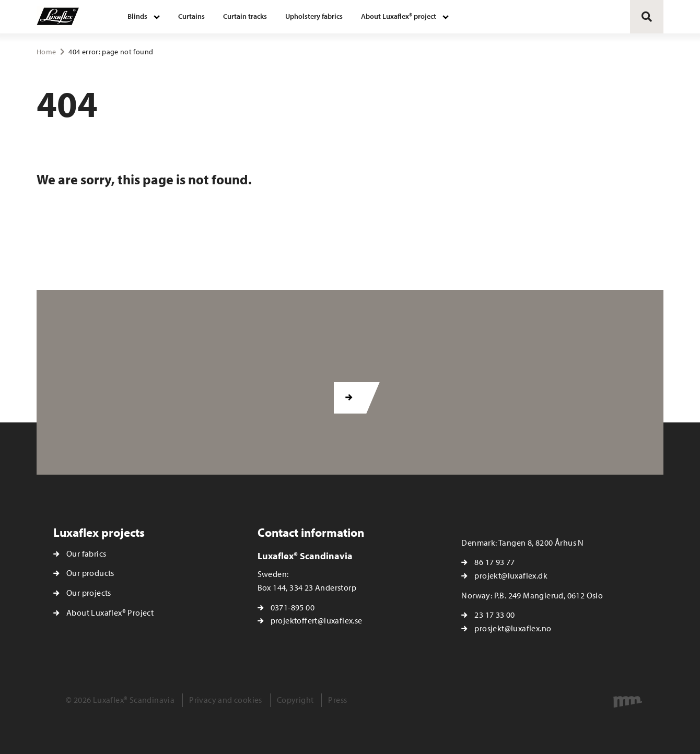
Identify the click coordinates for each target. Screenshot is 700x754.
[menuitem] (144, 17)
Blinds (137, 16)
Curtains (191, 16)
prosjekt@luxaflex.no (513, 628)
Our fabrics (86, 553)
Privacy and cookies (226, 700)
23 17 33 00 (494, 615)
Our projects (89, 593)
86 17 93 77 (494, 562)
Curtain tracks (245, 16)
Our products (90, 573)
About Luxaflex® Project (110, 612)
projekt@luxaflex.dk (511, 575)
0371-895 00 (293, 607)
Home (46, 52)
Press (337, 700)
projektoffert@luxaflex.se (317, 620)
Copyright (295, 700)
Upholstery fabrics (314, 16)
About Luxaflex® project (399, 16)
